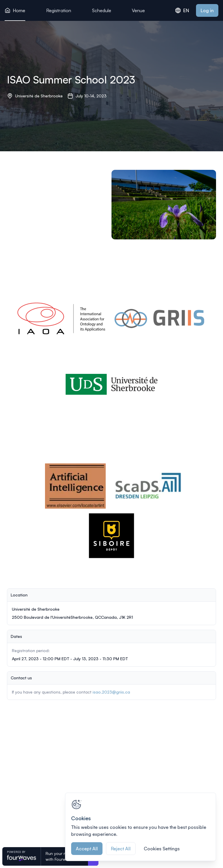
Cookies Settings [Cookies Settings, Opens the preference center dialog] (162, 849)
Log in (207, 10)
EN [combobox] (182, 10)
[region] (141, 827)
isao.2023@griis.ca (111, 692)
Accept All (87, 849)
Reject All (121, 849)
